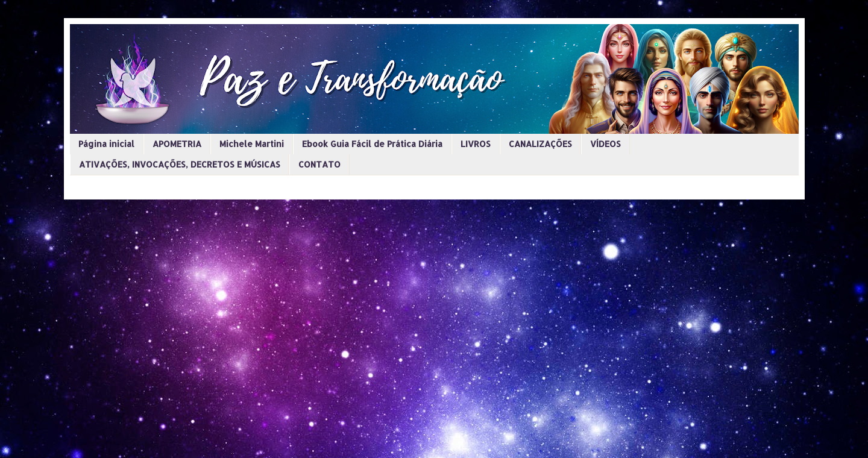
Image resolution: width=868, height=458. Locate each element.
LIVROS (476, 144)
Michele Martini (252, 144)
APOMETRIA (177, 144)
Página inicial (106, 144)
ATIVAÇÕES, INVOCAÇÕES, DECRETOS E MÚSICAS (180, 164)
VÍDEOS (605, 144)
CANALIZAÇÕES (540, 144)
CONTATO (319, 164)
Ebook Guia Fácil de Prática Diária (372, 144)
